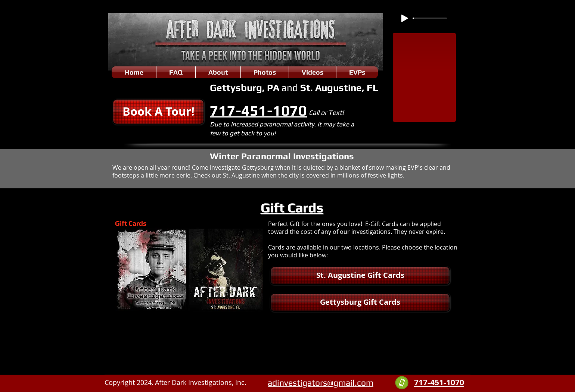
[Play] (405, 18)
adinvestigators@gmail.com (321, 382)
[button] (158, 112)
